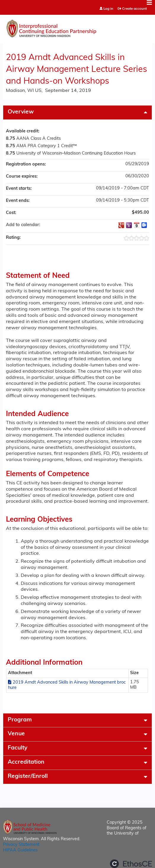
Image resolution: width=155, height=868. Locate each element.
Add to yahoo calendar (129, 225)
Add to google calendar (121, 225)
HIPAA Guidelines (20, 850)
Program (20, 720)
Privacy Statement (21, 845)
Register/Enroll (28, 777)
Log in (108, 9)
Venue (16, 734)
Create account (134, 9)
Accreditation (26, 762)
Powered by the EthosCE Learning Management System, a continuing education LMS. (131, 864)
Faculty (17, 748)
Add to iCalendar (137, 225)
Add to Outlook (144, 225)
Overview (21, 112)
